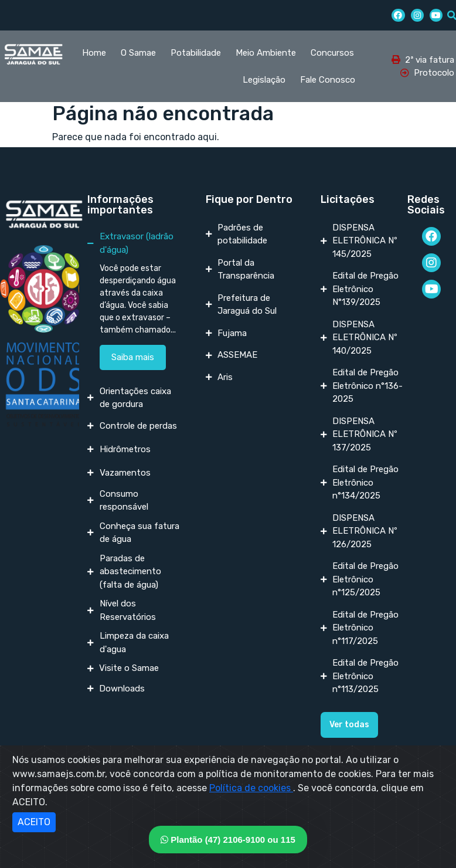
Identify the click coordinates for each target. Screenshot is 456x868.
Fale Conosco (328, 80)
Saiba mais (133, 357)
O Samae (138, 53)
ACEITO (34, 822)
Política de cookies (251, 788)
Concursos (332, 53)
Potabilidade (196, 53)
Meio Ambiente (266, 53)
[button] (349, 725)
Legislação (264, 80)
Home (94, 53)
